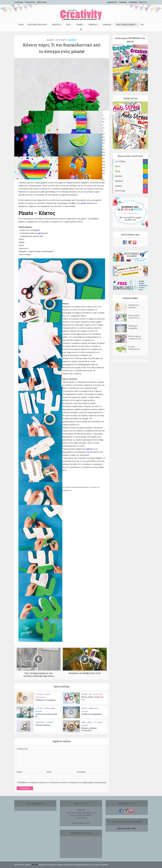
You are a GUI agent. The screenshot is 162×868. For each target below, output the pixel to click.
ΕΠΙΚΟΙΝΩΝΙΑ (133, 2)
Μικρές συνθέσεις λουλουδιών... (89, 729)
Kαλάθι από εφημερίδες (92, 714)
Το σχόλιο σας (22, 749)
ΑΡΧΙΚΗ (21, 25)
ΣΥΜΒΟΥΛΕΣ (93, 25)
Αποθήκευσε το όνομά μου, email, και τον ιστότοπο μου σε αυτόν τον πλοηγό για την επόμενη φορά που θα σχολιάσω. (62, 783)
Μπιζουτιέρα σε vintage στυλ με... (135, 337)
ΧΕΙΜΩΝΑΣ (85, 711)
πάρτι (73, 203)
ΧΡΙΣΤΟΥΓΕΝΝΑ (40, 697)
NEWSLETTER (143, 2)
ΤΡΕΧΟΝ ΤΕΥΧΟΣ (30, 2)
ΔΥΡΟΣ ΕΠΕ (35, 865)
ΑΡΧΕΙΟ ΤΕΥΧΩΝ (41, 2)
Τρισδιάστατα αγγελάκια (46, 700)
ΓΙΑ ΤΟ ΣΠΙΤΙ (39, 694)
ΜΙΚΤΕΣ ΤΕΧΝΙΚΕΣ (50, 708)
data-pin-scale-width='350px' (127, 828)
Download (107, 25)
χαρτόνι (37, 230)
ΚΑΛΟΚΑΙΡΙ (72, 40)
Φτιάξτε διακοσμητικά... (134, 348)
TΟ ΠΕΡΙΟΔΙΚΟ (19, 2)
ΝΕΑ (142, 25)
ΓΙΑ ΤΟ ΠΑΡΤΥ (61, 40)
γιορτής (83, 203)
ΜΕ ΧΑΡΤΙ (51, 40)
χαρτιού (40, 233)
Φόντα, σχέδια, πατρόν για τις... (135, 317)
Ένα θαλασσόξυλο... (43, 725)
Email (49, 772)
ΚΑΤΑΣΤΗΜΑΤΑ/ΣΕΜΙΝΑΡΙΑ (126, 25)
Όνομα (20, 772)
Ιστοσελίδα (81, 772)
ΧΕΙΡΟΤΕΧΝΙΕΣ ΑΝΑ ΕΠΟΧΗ (37, 25)
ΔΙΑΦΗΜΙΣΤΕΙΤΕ (112, 2)
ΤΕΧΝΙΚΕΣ (79, 25)
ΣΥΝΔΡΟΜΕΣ (123, 2)
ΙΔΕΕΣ (68, 25)
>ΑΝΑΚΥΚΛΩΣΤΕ (94, 708)
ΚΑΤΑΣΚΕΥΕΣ (56, 25)
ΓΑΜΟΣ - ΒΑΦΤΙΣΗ (87, 722)
